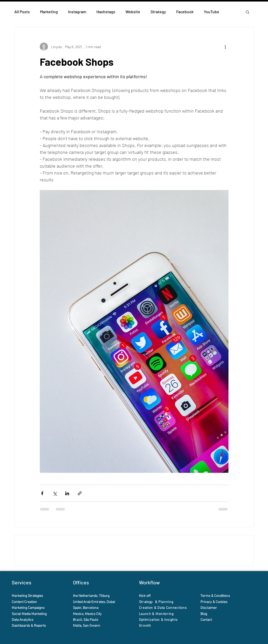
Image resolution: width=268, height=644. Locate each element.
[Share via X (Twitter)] (55, 493)
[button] (247, 12)
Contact (207, 620)
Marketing (49, 12)
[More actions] (225, 47)
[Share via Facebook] (42, 493)
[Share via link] (80, 493)
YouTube (212, 12)
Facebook (185, 12)
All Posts (22, 12)
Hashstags (106, 12)
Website (133, 12)
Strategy (158, 12)
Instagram (77, 12)
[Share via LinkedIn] (67, 493)
